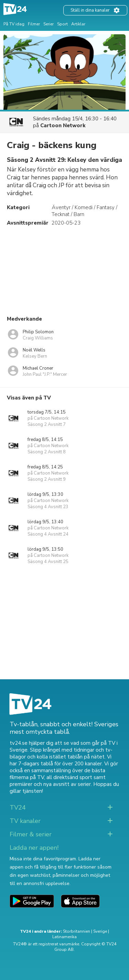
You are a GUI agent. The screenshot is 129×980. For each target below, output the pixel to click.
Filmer (34, 24)
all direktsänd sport (69, 777)
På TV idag (14, 24)
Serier (49, 24)
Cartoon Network (63, 126)
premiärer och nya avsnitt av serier (50, 784)
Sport (62, 24)
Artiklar (78, 24)
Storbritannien (77, 931)
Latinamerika (64, 937)
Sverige (100, 931)
